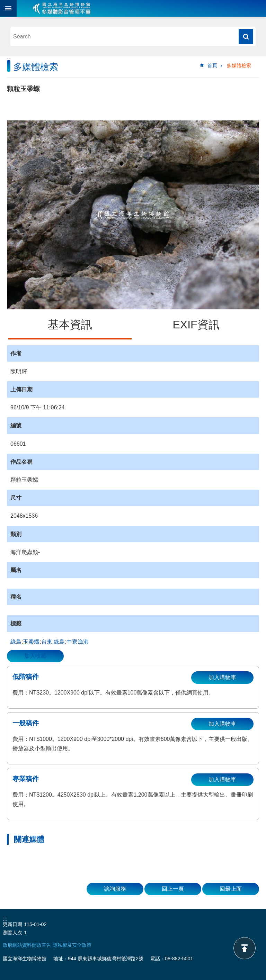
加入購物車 (222, 677)
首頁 (212, 65)
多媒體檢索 (239, 65)
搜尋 (246, 37)
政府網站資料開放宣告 (27, 945)
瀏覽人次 (12, 933)
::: (9, 59)
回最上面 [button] (231, 889)
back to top (245, 948)
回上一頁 (173, 889)
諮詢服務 (115, 889)
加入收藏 (35, 656)
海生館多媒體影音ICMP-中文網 (62, 8)
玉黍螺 (31, 642)
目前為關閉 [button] (8, 8)
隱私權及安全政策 (72, 945)
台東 (47, 642)
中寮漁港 (78, 642)
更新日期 (12, 924)
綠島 (16, 642)
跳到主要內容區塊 (4, 4)
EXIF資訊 (196, 325)
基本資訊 (70, 325)
